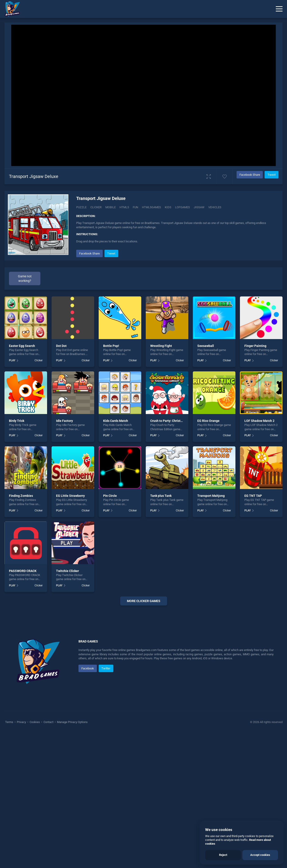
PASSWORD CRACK (23, 571)
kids (168, 207)
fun (135, 207)
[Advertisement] (143, 677)
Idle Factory (64, 421)
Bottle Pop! (111, 346)
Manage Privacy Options (72, 857)
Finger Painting (255, 346)
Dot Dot (61, 346)
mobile (111, 207)
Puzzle (81, 207)
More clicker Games (144, 601)
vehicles (215, 207)
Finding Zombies (21, 496)
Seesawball (206, 346)
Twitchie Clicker (67, 571)
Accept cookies (260, 855)
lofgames (183, 207)
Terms (10, 857)
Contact (48, 857)
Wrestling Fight (161, 346)
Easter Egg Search (22, 346)
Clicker (96, 207)
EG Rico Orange (208, 421)
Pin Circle (110, 496)
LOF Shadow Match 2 (259, 421)
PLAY (12, 360)
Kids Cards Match (116, 421)
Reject (223, 855)
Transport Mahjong (211, 496)
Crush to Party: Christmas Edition (174, 421)
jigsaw (199, 207)
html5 (124, 207)
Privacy (21, 857)
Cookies (35, 857)
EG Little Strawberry (70, 496)
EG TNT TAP (253, 496)
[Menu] (279, 9)
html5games (151, 207)
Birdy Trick (17, 421)
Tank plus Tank (161, 496)
